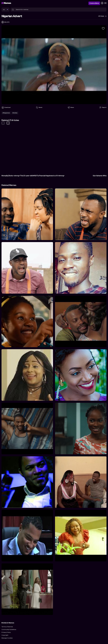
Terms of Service (7, 627)
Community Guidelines (9, 630)
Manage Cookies (7, 638)
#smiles (15, 113)
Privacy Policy (6, 632)
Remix (39, 108)
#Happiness (6, 113)
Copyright (5, 635)
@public (7, 22)
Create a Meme (94, 3)
